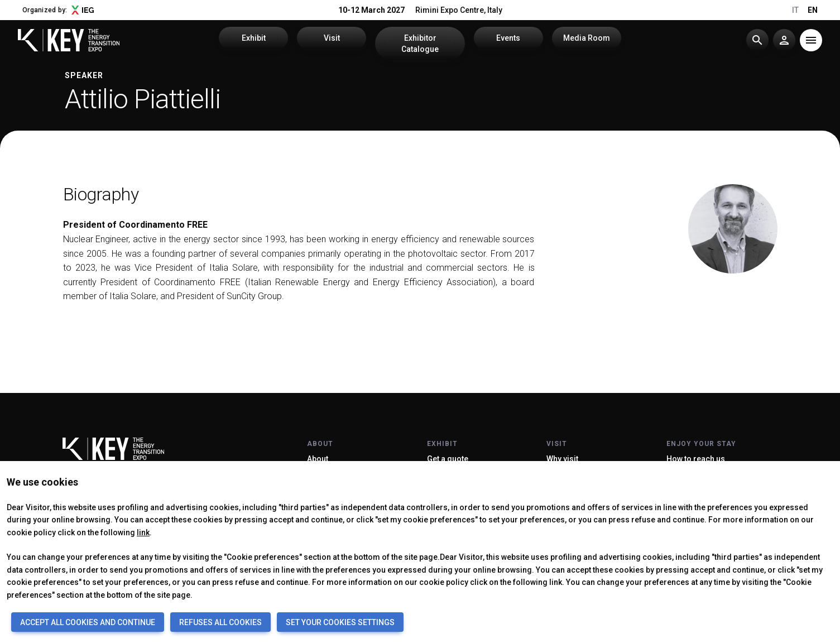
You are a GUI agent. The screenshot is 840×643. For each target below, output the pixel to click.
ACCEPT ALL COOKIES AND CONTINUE (88, 622)
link (143, 532)
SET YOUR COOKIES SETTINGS (340, 622)
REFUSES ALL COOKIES (220, 622)
